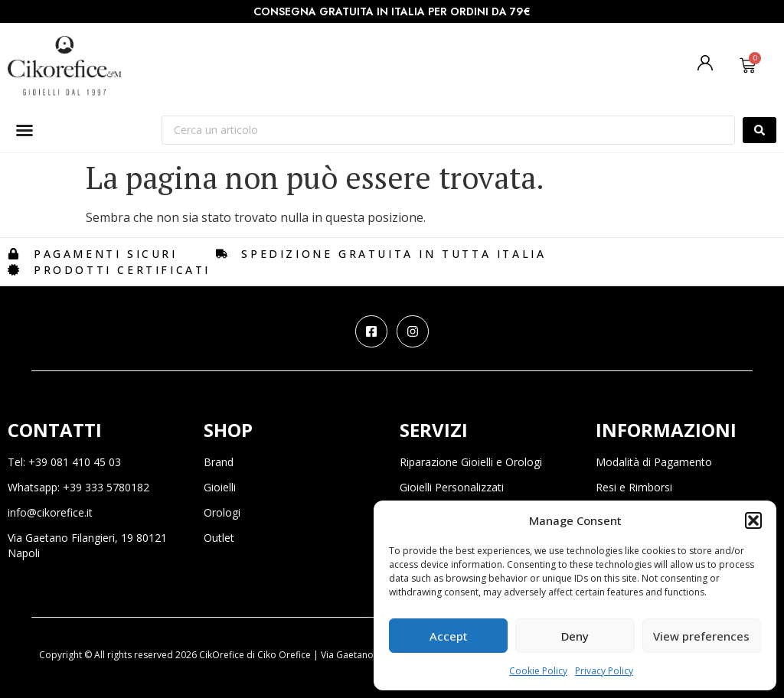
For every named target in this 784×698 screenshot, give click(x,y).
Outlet (219, 538)
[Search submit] (759, 130)
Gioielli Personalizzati (452, 487)
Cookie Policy (538, 671)
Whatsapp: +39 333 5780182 (78, 487)
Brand (219, 462)
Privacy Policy (604, 671)
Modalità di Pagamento (654, 462)
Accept (449, 636)
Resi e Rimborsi (634, 487)
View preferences (701, 636)
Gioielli (220, 487)
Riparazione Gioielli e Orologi (471, 462)
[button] (753, 520)
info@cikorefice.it (50, 512)
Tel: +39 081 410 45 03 (64, 462)
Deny (575, 636)
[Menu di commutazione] (24, 130)
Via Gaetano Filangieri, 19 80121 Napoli (87, 545)
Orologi (222, 512)
